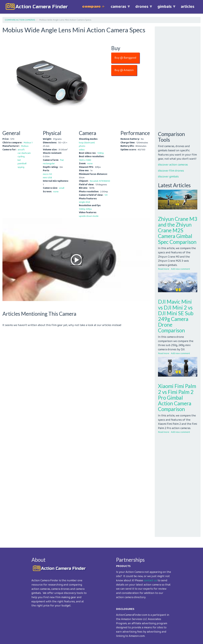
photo (82, 146)
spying (21, 167)
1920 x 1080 (85, 160)
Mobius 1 (28, 143)
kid (19, 160)
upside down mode (89, 216)
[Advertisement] (76, 350)
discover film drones (171, 171)
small (62, 188)
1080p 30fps (85, 209)
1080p (101, 153)
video (82, 150)
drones (142, 8)
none (56, 192)
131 (106, 195)
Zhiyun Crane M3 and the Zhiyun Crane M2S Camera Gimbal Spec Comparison (178, 230)
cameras (118, 8)
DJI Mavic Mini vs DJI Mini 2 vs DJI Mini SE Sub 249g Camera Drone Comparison (176, 316)
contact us (150, 580)
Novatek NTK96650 (100, 181)
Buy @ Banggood (125, 58)
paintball (22, 164)
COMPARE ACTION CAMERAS (20, 20)
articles (188, 7)
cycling (21, 157)
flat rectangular (53, 162)
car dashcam (24, 153)
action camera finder (42, 7)
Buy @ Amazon (124, 70)
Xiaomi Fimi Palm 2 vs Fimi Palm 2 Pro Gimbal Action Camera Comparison (177, 398)
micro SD (47, 174)
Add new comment (180, 269)
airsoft (21, 150)
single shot (85, 202)
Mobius (25, 146)
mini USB (47, 178)
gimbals (165, 8)
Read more (164, 269)
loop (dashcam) (87, 143)
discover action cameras (173, 165)
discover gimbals (168, 177)
